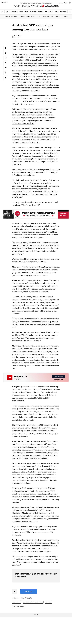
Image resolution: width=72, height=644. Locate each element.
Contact (61, 3)
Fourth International (11, 16)
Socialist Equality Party (27, 16)
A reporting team (17, 35)
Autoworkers (17, 602)
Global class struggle (19, 607)
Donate (66, 16)
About (66, 3)
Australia (48, 602)
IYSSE (39, 16)
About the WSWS (48, 16)
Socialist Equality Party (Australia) (33, 602)
